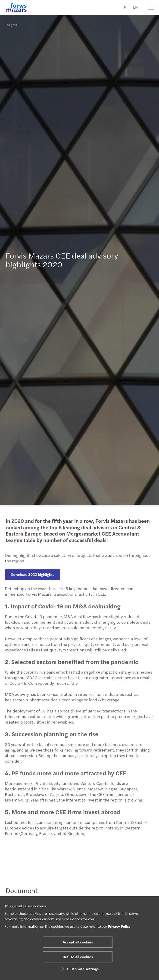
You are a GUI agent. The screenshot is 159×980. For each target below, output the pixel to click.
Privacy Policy (119, 926)
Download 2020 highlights (31, 574)
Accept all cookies (78, 942)
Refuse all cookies (78, 957)
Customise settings (79, 969)
